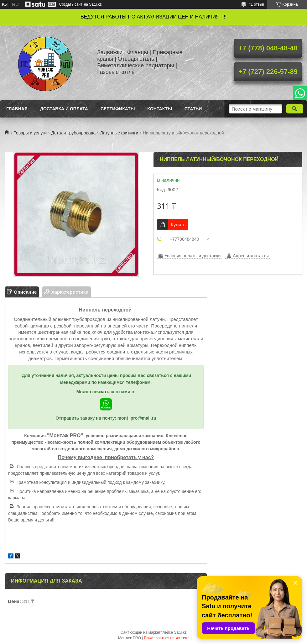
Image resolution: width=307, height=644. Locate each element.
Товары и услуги (30, 133)
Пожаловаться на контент (167, 638)
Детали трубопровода (74, 133)
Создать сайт (71, 4)
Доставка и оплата (64, 109)
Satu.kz (180, 632)
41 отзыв (256, 4)
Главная (17, 109)
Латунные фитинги (119, 133)
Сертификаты (118, 109)
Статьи (193, 109)
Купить (178, 225)
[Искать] (295, 109)
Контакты (159, 109)
